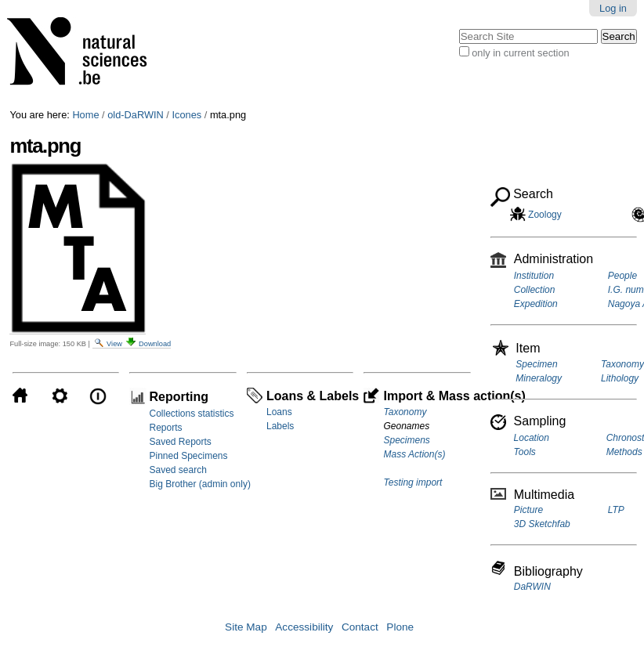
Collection (535, 290)
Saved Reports (180, 442)
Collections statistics (191, 414)
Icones (186, 115)
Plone (400, 627)
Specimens (406, 440)
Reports (165, 428)
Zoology (544, 215)
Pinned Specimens (188, 456)
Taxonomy (405, 412)
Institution (534, 276)
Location (532, 438)
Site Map (246, 627)
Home (85, 115)
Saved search (177, 470)
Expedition (536, 304)
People (622, 276)
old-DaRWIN (136, 115)
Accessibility (304, 627)
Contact (360, 627)
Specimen (536, 364)
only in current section (520, 53)
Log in (613, 8)
